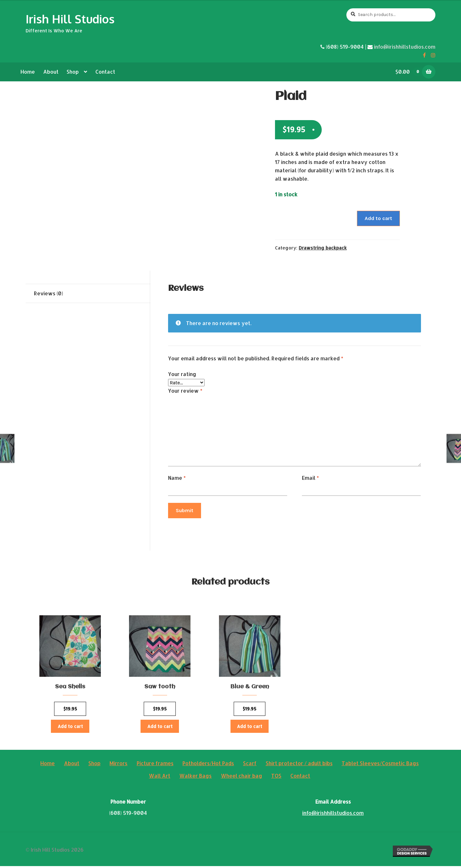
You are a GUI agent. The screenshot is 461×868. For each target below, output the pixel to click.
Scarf (250, 765)
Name (177, 478)
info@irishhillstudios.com (405, 47)
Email (310, 478)
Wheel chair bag (242, 778)
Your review (185, 391)
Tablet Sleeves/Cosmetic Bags (380, 765)
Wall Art (160, 778)
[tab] (88, 294)
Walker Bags (195, 778)
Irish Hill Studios (70, 19)
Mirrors (118, 765)
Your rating (182, 374)
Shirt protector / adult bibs (299, 765)
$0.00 (411, 72)
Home (28, 72)
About (51, 72)
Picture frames (155, 765)
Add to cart (378, 218)
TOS (276, 778)
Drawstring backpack (323, 248)
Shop (73, 72)
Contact (105, 72)
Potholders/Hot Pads (208, 765)
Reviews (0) (49, 293)
